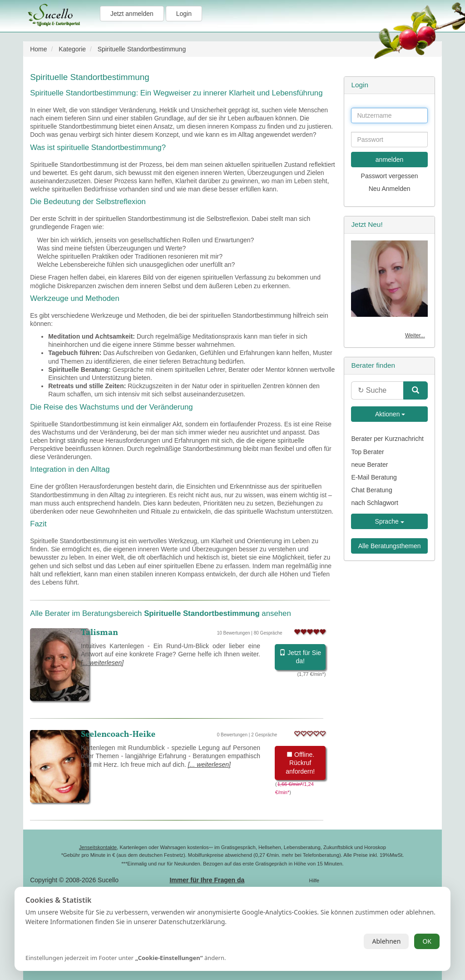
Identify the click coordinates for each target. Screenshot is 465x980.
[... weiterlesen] (102, 663)
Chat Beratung (371, 490)
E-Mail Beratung (374, 477)
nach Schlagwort (375, 503)
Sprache (390, 521)
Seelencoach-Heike (118, 735)
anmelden (390, 160)
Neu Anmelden (390, 189)
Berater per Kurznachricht (387, 439)
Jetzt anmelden (132, 14)
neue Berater (369, 465)
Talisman (99, 633)
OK (427, 941)
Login (184, 14)
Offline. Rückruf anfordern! (300, 763)
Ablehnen (386, 941)
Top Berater (367, 452)
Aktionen (390, 414)
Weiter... (415, 335)
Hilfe (314, 880)
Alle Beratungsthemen (390, 546)
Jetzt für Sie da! (300, 657)
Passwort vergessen (390, 176)
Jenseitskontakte (98, 847)
